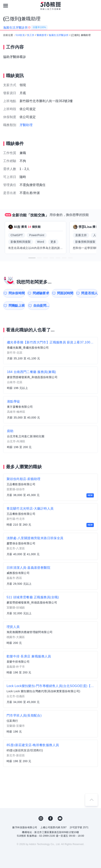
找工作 (31, 35)
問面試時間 (65, 293)
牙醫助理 (26, 125)
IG (41, 818)
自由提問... (41, 306)
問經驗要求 (41, 293)
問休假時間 (17, 293)
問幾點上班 (17, 306)
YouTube (60, 818)
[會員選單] (95, 6)
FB (50, 818)
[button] (32, 258)
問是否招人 (89, 293)
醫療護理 (42, 35)
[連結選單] (6, 6)
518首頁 (20, 35)
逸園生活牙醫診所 (59, 35)
